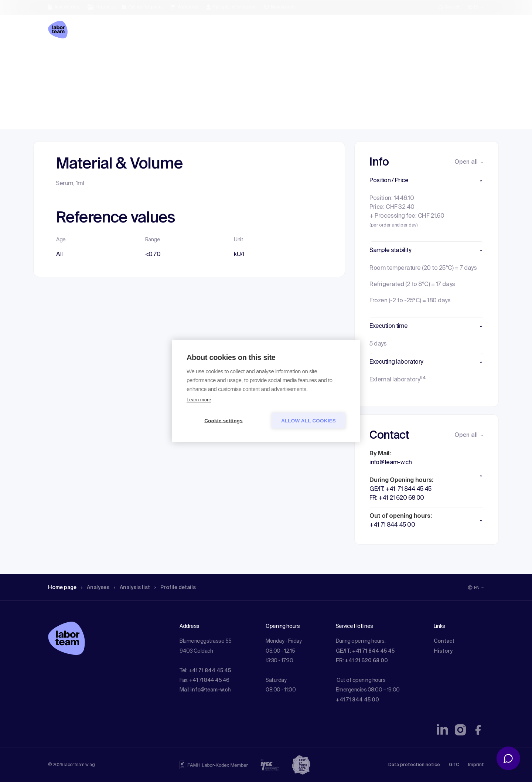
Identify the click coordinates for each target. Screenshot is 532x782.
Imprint (476, 765)
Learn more (199, 400)
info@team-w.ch (211, 690)
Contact (444, 641)
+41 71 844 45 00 (357, 700)
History (443, 651)
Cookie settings (224, 421)
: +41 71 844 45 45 (209, 671)
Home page (64, 57)
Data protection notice (414, 765)
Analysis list (141, 57)
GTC (454, 765)
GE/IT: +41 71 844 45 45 (365, 651)
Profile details (188, 57)
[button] (427, 181)
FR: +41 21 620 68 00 (362, 661)
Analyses (101, 57)
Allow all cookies (308, 421)
